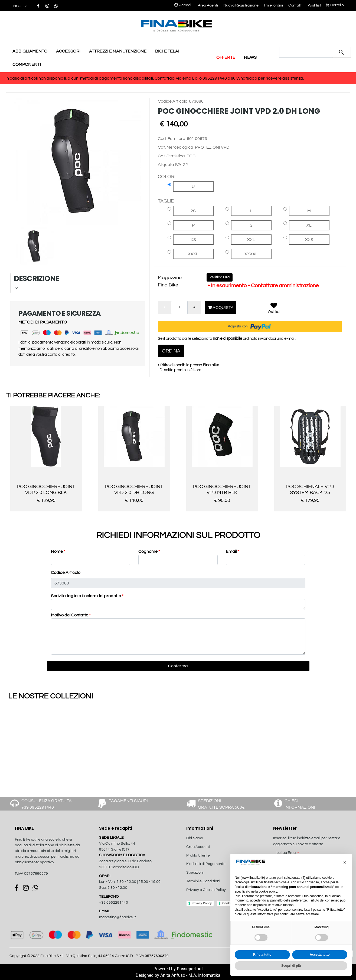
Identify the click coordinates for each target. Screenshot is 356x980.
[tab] (76, 283)
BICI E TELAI (167, 51)
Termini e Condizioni (203, 881)
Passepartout (190, 969)
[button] (19, 6)
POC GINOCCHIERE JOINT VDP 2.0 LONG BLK (46, 490)
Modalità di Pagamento (206, 864)
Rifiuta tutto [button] (262, 955)
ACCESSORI (68, 51)
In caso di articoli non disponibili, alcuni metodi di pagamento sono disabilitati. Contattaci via (94, 78)
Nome (58, 551)
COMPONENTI (27, 64)
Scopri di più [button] (291, 966)
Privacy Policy (202, 903)
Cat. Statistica (171, 156)
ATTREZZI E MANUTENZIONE (118, 51)
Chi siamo (195, 838)
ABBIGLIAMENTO (30, 51)
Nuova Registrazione (241, 5)
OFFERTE (226, 57)
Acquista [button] (221, 307)
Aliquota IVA (170, 165)
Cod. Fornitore (172, 139)
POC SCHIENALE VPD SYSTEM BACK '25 (310, 490)
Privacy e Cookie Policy (206, 890)
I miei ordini (273, 5)
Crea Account (198, 847)
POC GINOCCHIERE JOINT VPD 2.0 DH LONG (134, 490)
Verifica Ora (220, 277)
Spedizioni (195, 873)
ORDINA (171, 351)
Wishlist (314, 5)
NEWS (250, 57)
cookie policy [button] (268, 891)
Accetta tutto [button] (320, 955)
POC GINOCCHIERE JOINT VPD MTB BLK (222, 490)
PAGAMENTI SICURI (128, 801)
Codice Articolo (173, 101)
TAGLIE (166, 201)
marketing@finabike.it (117, 917)
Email (232, 551)
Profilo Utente (198, 855)
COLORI (167, 177)
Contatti (295, 5)
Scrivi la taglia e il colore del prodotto (87, 596)
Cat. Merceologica (176, 147)
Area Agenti (208, 5)
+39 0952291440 (114, 903)
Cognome (149, 551)
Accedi (183, 5)
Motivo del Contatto (71, 615)
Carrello (335, 5)
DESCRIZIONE (75, 282)
